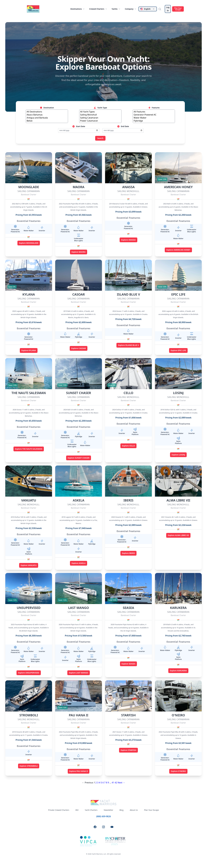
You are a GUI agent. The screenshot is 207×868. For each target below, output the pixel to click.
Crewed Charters (98, 9)
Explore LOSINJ (178, 455)
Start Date (79, 126)
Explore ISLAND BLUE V (128, 345)
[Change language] (148, 9)
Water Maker (154, 118)
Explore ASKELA (79, 563)
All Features (154, 112)
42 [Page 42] (116, 783)
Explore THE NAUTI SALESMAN (29, 449)
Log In (168, 9)
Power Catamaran (100, 121)
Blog (121, 810)
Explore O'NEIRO (178, 771)
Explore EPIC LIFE (178, 350)
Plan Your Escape (178, 9)
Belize (47, 121)
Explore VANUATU (29, 565)
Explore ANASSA (128, 240)
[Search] (161, 9)
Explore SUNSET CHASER (79, 458)
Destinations (78, 9)
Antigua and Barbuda (47, 118)
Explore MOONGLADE (29, 243)
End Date (123, 126)
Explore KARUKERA (178, 671)
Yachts (116, 9)
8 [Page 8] (107, 783)
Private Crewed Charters (59, 810)
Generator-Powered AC (154, 115)
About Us (134, 810)
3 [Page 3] (98, 783)
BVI (77, 810)
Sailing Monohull (100, 115)
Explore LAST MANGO (79, 673)
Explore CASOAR (79, 348)
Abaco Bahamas (47, 115)
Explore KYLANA (29, 350)
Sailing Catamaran (100, 118)
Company (131, 9)
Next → (121, 783)
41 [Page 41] (113, 783)
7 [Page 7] (105, 783)
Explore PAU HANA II (79, 771)
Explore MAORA (79, 252)
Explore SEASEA (128, 664)
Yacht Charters (91, 810)
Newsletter (108, 810)
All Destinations (47, 112)
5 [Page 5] (101, 783)
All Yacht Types (100, 112)
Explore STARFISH (129, 750)
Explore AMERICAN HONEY (178, 250)
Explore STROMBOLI (29, 766)
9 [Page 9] (108, 783)
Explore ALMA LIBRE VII (178, 535)
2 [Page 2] (96, 783)
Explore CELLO (128, 446)
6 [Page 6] (103, 783)
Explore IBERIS (129, 553)
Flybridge (154, 121)
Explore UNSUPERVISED (29, 673)
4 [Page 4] (100, 783)
